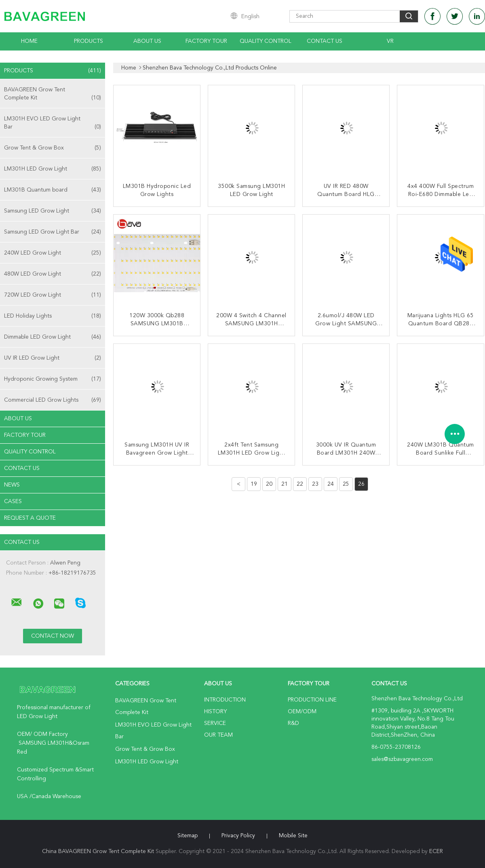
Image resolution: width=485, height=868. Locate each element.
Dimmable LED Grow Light (53, 337)
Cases (13, 501)
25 (346, 484)
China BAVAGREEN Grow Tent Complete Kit (98, 851)
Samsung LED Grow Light (53, 211)
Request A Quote (30, 518)
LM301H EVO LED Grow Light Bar (53, 123)
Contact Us (325, 41)
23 (315, 484)
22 (300, 484)
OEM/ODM (302, 712)
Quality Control (266, 41)
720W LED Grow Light (53, 295)
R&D (293, 723)
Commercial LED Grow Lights (53, 400)
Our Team (218, 735)
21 (285, 484)
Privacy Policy (238, 836)
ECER (436, 851)
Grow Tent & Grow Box (53, 148)
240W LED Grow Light (53, 253)
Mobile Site (293, 836)
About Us (147, 41)
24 (331, 484)
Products (89, 41)
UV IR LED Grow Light (53, 358)
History (215, 712)
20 (269, 484)
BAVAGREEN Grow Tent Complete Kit (53, 94)
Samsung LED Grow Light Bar (53, 232)
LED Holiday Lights (53, 316)
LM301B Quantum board (53, 190)
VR (390, 41)
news (12, 485)
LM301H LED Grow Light (53, 169)
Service (215, 723)
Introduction (225, 700)
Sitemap (188, 836)
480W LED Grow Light (53, 274)
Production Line (312, 700)
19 (254, 484)
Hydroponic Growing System (53, 379)
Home (29, 41)
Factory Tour (206, 41)
